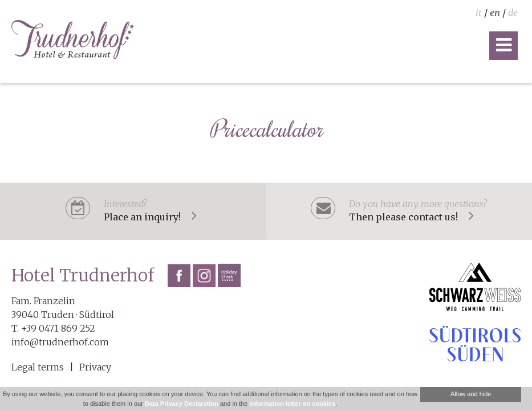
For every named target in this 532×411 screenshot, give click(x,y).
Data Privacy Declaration (182, 404)
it (479, 13)
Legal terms (38, 367)
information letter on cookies (292, 404)
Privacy (95, 367)
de (513, 13)
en (495, 13)
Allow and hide (471, 394)
